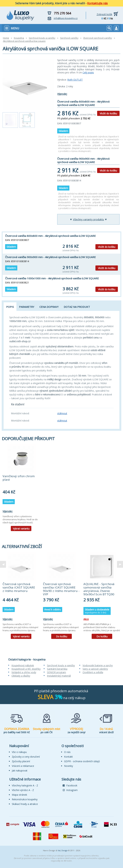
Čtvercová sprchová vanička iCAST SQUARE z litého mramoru (19, 587)
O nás (67, 752)
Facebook (70, 785)
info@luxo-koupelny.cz (66, 18)
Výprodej (62, 94)
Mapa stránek (19, 795)
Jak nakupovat (20, 771)
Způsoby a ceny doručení (26, 757)
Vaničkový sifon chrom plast (19, 478)
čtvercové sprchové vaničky (98, 38)
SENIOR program (56, 672)
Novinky (69, 766)
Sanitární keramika (57, 669)
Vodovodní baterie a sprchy (98, 665)
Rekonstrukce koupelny (25, 799)
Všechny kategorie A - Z (25, 785)
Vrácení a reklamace (23, 766)
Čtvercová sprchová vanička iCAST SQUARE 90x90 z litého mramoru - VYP (61, 589)
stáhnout (62, 413)
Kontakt (68, 757)
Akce (86, 619)
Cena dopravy (49, 307)
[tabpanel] (21, 489)
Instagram (70, 790)
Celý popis (88, 72)
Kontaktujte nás (97, 3)
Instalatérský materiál (59, 676)
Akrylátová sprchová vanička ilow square (24, 41)
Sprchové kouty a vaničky (42, 38)
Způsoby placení (21, 761)
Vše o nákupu (19, 752)
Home (6, 38)
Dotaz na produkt (77, 307)
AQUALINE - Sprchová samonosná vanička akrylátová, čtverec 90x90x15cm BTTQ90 (99, 589)
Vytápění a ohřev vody (24, 672)
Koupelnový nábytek (23, 665)
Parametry (27, 307)
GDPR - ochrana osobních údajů (82, 761)
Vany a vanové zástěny (95, 669)
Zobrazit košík (104, 14)
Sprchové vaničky (69, 38)
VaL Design (63, 850)
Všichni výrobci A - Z (23, 790)
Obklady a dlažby (21, 676)
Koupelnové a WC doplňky (26, 669)
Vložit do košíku (108, 113)
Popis (10, 307)
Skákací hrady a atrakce (25, 804)
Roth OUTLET (75, 80)
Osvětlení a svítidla (93, 672)
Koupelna (19, 38)
